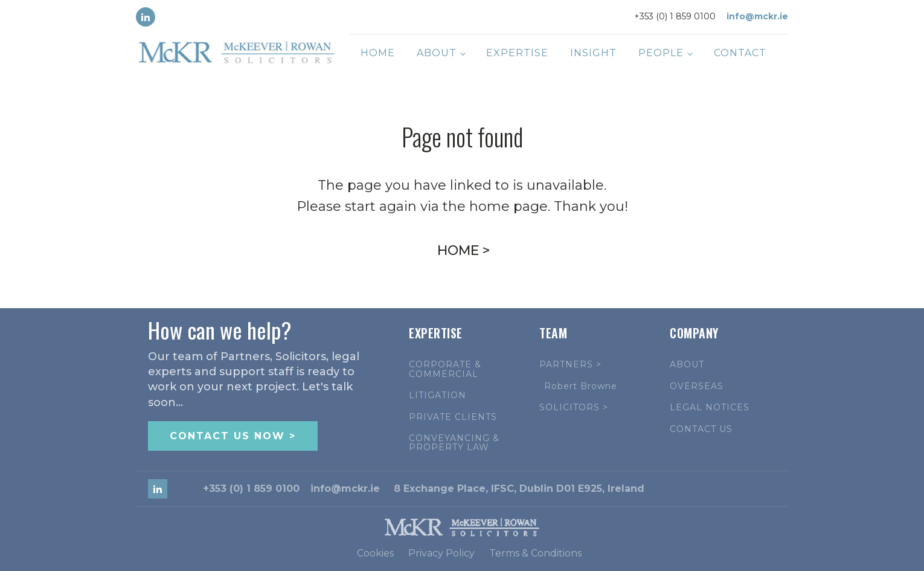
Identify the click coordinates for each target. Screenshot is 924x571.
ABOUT (687, 365)
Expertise (517, 53)
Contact (740, 53)
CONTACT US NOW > (233, 436)
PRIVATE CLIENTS (453, 417)
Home (378, 53)
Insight (593, 53)
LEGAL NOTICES (710, 408)
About (437, 53)
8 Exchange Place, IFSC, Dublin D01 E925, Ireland (519, 489)
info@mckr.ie (757, 16)
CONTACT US (701, 429)
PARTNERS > (570, 365)
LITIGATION (438, 395)
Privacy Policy (441, 553)
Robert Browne (581, 386)
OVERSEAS (697, 386)
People (661, 53)
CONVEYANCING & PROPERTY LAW (454, 443)
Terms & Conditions (535, 553)
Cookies (375, 553)
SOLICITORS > (574, 408)
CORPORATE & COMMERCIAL (445, 369)
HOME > (464, 250)
